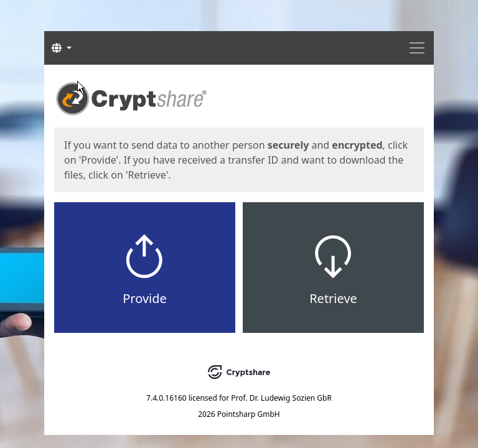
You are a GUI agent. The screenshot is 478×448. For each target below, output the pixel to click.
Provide (145, 298)
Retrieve (333, 298)
